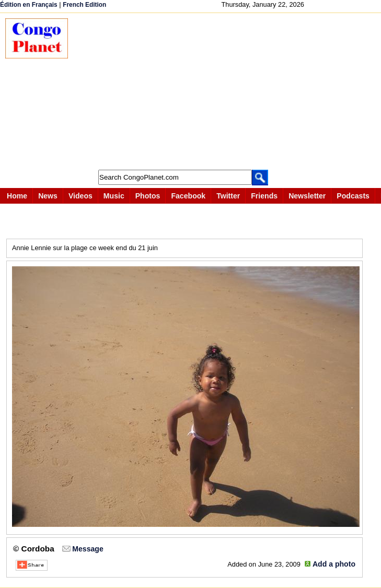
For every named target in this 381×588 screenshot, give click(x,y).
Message (88, 549)
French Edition (84, 5)
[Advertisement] (230, 91)
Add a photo (334, 564)
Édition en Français (29, 5)
